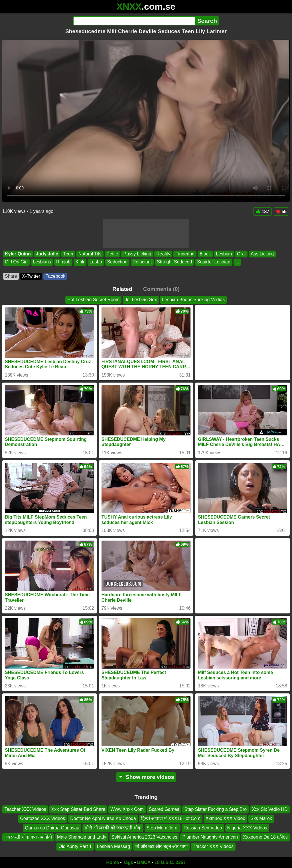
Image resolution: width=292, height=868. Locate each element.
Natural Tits (90, 254)
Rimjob (63, 262)
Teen (68, 254)
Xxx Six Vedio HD (270, 809)
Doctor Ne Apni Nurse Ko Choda (103, 819)
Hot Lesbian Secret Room (93, 300)
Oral (241, 254)
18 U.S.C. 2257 (170, 862)
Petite (112, 254)
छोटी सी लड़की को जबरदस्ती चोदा (113, 828)
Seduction (117, 262)
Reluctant (142, 262)
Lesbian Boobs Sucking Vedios (193, 300)
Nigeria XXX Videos (247, 828)
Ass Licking (262, 254)
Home (113, 862)
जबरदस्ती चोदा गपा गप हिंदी (28, 837)
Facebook (55, 276)
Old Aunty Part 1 (75, 846)
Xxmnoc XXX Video (225, 819)
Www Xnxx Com (127, 809)
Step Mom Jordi (163, 828)
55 (281, 212)
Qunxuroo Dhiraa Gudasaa (52, 828)
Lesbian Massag (114, 846)
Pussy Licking (137, 254)
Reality (163, 254)
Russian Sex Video (203, 828)
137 (263, 212)
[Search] (134, 21)
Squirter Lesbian (214, 262)
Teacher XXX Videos (25, 809)
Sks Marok (261, 819)
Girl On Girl (16, 262)
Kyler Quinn (18, 254)
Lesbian (224, 254)
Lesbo (96, 262)
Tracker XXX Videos (213, 846)
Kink (80, 262)
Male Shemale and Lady (82, 837)
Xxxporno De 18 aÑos (265, 837)
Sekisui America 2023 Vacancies (144, 837)
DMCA (144, 862)
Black (205, 254)
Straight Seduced (174, 262)
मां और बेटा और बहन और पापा (161, 846)
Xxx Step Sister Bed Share (78, 809)
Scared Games (164, 809)
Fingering (185, 254)
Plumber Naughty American (210, 837)
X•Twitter (31, 276)
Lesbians (42, 262)
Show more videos (146, 777)
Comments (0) (161, 289)
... (237, 262)
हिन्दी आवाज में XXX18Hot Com (171, 819)
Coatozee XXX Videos (42, 819)
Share (11, 276)
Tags (128, 862)
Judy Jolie (47, 254)
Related (122, 289)
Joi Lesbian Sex (141, 300)
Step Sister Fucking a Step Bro (215, 809)
